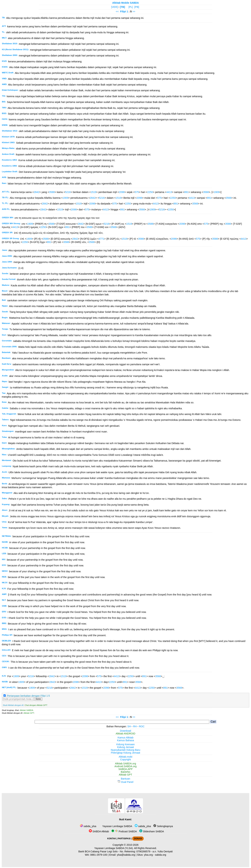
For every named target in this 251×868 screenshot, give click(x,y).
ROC (142, 726)
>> (134, 11)
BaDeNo (125, 772)
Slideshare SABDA (152, 831)
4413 (169, 192)
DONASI (138, 839)
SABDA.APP (126, 769)
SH (129, 726)
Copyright (126, 759)
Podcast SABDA (124, 831)
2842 (37, 192)
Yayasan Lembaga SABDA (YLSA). (114, 848)
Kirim (38, 699)
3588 (52, 192)
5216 (68, 192)
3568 (206, 192)
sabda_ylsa (88, 826)
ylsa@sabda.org (126, 855)
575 (137, 192)
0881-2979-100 (99, 855)
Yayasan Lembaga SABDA (117, 826)
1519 (93, 192)
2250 (150, 192)
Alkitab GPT (29, 713)
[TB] (123, 7)
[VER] (115, 7)
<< (117, 11)
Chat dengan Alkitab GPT (36, 705)
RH (135, 726)
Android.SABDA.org (125, 766)
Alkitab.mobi (125, 757)
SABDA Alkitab (99, 831)
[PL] (131, 7)
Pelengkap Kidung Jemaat (125, 753)
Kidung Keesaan (126, 744)
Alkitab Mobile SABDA (125, 3)
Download (126, 731)
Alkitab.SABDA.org (125, 764)
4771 (101, 239)
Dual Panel (125, 782)
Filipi (123, 11)
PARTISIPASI (124, 839)
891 (186, 192)
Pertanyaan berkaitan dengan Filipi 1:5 (28, 696)
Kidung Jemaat (126, 747)
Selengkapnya (163, 826)
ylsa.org (148, 855)
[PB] (137, 7)
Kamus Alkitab (125, 738)
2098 (122, 192)
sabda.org (161, 855)
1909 (217, 192)
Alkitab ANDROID (125, 734)
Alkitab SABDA (26, 710)
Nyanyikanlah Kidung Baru (126, 750)
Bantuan (126, 779)
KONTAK (112, 839)
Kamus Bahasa (126, 740)
